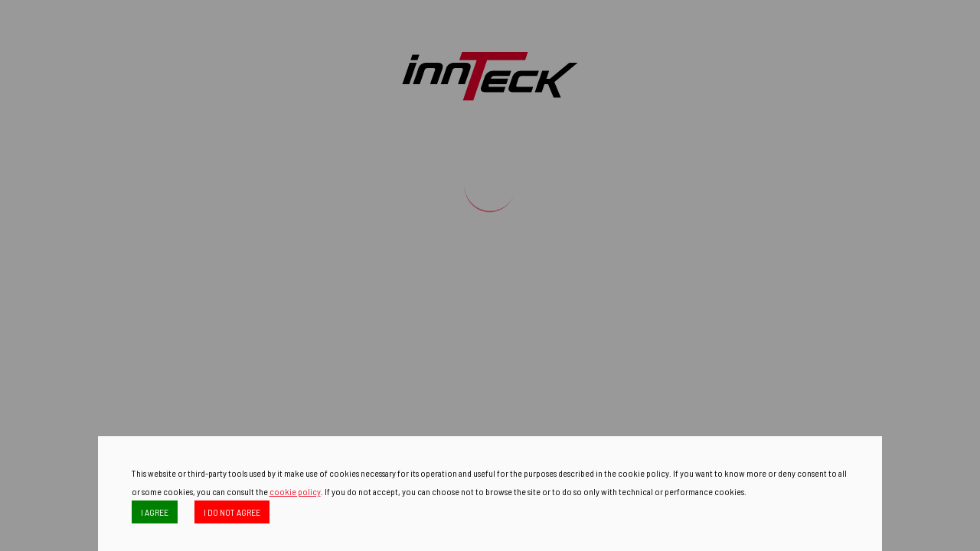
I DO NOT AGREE (232, 512)
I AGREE (155, 512)
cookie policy (295, 491)
